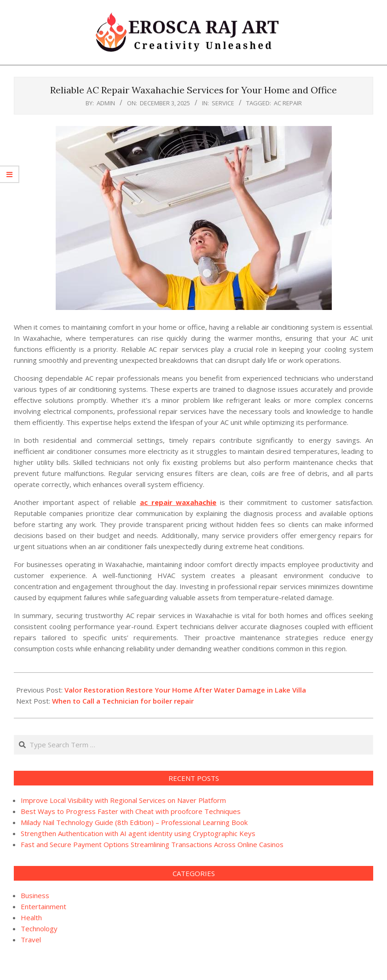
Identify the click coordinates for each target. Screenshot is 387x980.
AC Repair (288, 103)
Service (223, 103)
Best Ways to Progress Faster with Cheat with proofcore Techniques (131, 811)
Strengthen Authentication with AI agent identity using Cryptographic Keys (138, 833)
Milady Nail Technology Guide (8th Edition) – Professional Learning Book (134, 822)
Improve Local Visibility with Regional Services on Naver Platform (123, 800)
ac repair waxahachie (178, 502)
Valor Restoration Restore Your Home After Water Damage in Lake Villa (185, 690)
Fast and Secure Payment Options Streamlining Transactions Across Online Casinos (152, 844)
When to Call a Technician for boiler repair (123, 701)
